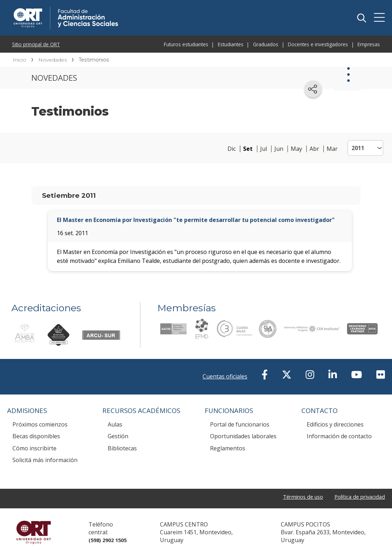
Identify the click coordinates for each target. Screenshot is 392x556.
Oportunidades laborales (243, 436)
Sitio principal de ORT (36, 44)
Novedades (53, 60)
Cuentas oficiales (225, 376)
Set (248, 149)
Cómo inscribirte (34, 448)
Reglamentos (228, 448)
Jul (264, 149)
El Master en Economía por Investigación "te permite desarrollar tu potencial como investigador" (196, 220)
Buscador (361, 18)
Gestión (118, 436)
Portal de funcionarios (240, 424)
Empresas (369, 44)
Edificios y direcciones (335, 424)
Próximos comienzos (40, 424)
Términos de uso (296, 497)
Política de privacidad (357, 497)
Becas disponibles (36, 436)
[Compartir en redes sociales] (313, 89)
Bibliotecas (122, 448)
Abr (314, 149)
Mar (332, 149)
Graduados (266, 44)
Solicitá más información (45, 460)
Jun (279, 149)
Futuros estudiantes (186, 44)
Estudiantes (231, 44)
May (296, 149)
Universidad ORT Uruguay (34, 532)
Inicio (20, 60)
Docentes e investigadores (318, 44)
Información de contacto (339, 436)
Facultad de (118, 8)
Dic (232, 149)
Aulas (115, 424)
